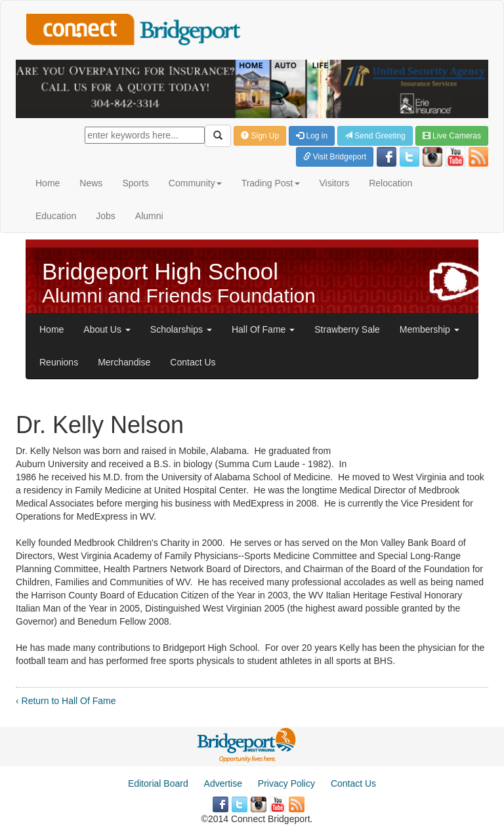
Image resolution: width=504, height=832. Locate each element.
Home (48, 183)
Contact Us (193, 362)
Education (56, 216)
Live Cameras (452, 136)
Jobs (106, 216)
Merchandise (124, 362)
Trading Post (271, 183)
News (91, 183)
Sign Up (260, 136)
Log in (312, 136)
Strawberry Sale (347, 329)
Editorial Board (158, 783)
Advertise (223, 783)
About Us (107, 329)
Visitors (335, 183)
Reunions (59, 362)
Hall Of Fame (263, 329)
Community (195, 183)
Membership (430, 329)
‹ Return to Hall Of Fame (66, 701)
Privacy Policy (286, 783)
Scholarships (181, 329)
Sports (135, 183)
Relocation (390, 183)
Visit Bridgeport (335, 157)
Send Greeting (375, 136)
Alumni (149, 216)
